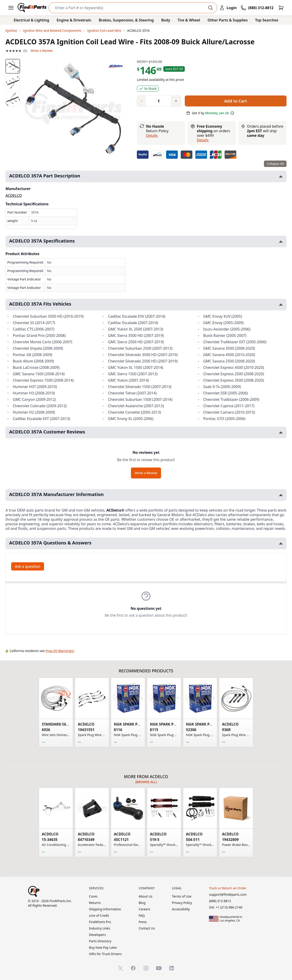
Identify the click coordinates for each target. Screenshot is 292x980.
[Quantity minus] (141, 101)
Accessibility (181, 909)
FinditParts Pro (100, 922)
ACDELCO (14, 195)
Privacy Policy (182, 903)
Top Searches (267, 20)
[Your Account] (228, 8)
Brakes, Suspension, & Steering (126, 20)
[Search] (129, 8)
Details (152, 135)
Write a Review (42, 51)
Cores (93, 896)
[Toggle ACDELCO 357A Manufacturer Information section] (281, 495)
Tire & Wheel (189, 20)
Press (143, 922)
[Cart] (281, 8)
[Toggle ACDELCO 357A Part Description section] (281, 176)
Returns (95, 903)
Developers (97, 935)
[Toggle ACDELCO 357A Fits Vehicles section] (281, 305)
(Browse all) (146, 782)
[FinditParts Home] (33, 8)
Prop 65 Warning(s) (60, 651)
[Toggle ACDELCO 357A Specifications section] (281, 242)
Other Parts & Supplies (228, 20)
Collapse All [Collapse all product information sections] (275, 164)
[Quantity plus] (176, 101)
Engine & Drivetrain (74, 20)
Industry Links (100, 928)
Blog (142, 903)
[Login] (228, 8)
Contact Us (147, 928)
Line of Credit (99, 915)
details (203, 140)
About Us (146, 896)
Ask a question (28, 566)
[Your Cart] (281, 8)
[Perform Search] (211, 8)
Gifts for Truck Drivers (105, 954)
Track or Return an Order (228, 888)
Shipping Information (105, 909)
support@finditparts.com (228, 894)
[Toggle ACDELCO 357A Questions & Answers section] (281, 543)
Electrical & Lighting (31, 20)
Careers (144, 909)
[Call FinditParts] (257, 8)
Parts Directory (100, 941)
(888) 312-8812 (220, 901)
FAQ (142, 915)
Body (166, 20)
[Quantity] (157, 101)
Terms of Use (182, 896)
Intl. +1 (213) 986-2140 (226, 907)
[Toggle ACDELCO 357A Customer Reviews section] (281, 432)
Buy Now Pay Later (103, 947)
